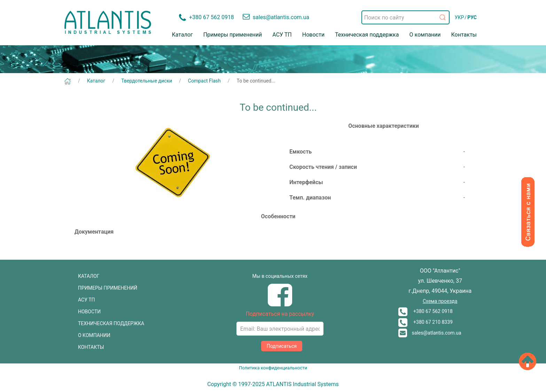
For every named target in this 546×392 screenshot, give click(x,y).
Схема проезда (440, 301)
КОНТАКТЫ (91, 347)
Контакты (464, 35)
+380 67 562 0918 (426, 311)
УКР (459, 17)
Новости (313, 35)
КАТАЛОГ (89, 276)
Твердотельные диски (147, 81)
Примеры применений (233, 35)
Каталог (182, 35)
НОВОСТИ (89, 312)
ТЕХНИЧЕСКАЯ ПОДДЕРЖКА (111, 323)
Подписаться (282, 346)
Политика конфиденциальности (273, 368)
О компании (425, 35)
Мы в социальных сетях (280, 276)
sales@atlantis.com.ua (430, 333)
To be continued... (256, 81)
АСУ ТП (282, 35)
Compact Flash (204, 81)
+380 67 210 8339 (426, 322)
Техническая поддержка (367, 35)
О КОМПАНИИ (94, 335)
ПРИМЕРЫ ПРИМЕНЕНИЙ (108, 288)
